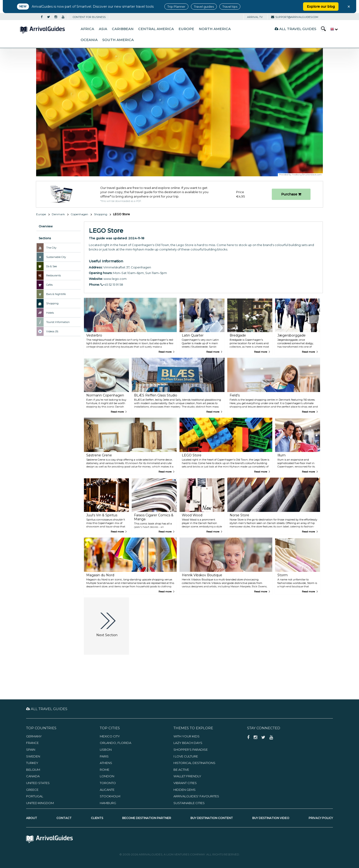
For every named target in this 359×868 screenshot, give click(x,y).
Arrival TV (255, 17)
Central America (156, 29)
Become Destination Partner (147, 818)
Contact (64, 818)
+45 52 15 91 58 (112, 285)
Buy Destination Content (212, 818)
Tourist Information (58, 322)
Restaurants (54, 275)
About (32, 818)
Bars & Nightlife (56, 294)
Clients (97, 818)
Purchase (291, 194)
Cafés (49, 285)
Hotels (50, 313)
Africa (87, 29)
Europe (186, 29)
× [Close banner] (349, 7)
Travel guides (204, 7)
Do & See (52, 266)
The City (51, 248)
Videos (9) (52, 331)
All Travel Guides (295, 29)
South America (118, 40)
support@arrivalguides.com (295, 17)
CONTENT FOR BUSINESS (89, 17)
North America (215, 29)
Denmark (58, 214)
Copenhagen (79, 214)
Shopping (101, 214)
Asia (103, 29)
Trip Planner (176, 7)
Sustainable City (56, 257)
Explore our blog (321, 7)
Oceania (89, 40)
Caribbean (123, 29)
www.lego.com (115, 279)
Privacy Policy (321, 818)
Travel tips (230, 7)
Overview (46, 226)
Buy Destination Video (271, 818)
